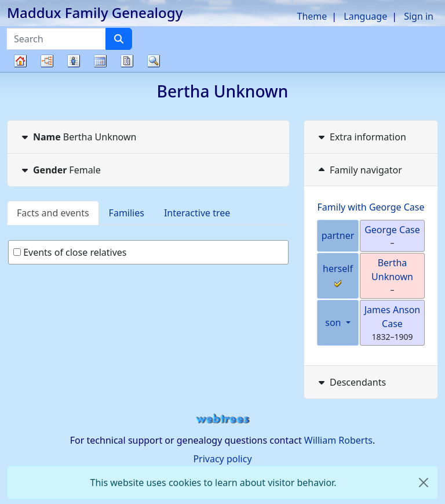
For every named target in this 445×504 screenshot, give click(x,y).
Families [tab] (127, 213)
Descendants (351, 382)
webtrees (222, 419)
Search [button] (154, 61)
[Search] (119, 39)
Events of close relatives (70, 252)
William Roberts (338, 440)
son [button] (334, 322)
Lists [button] (74, 61)
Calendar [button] (100, 61)
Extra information (361, 137)
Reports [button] (127, 61)
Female (60, 170)
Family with (371, 207)
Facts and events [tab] (53, 213)
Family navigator (359, 170)
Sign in (419, 16)
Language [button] (365, 16)
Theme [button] (312, 16)
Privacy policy (222, 459)
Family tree (20, 72)
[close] (424, 483)
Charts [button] (47, 61)
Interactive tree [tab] (197, 213)
